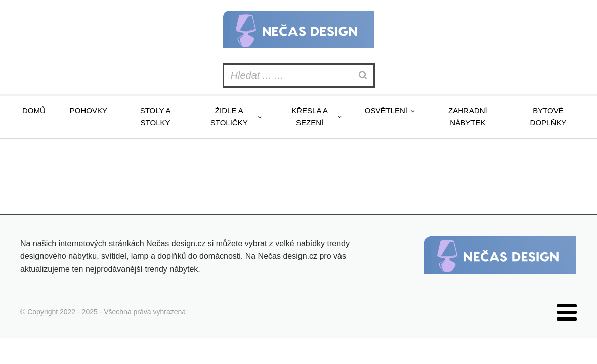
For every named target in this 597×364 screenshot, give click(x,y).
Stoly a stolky (156, 117)
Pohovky (89, 110)
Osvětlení (386, 110)
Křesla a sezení (310, 117)
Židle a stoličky (229, 117)
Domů (34, 110)
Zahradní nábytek (468, 117)
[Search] (364, 76)
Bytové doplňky (548, 117)
